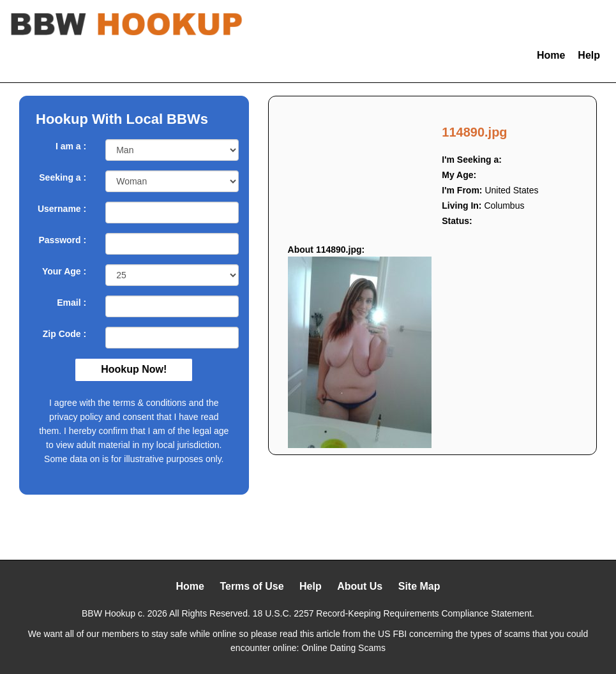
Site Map (419, 586)
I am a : (71, 146)
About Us (360, 586)
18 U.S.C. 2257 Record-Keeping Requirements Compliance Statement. (394, 613)
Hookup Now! (134, 369)
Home (551, 55)
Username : (62, 209)
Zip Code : (64, 334)
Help (589, 55)
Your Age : (64, 271)
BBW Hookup (109, 613)
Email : (71, 303)
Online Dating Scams (343, 648)
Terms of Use (252, 586)
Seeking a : (63, 177)
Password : (62, 240)
